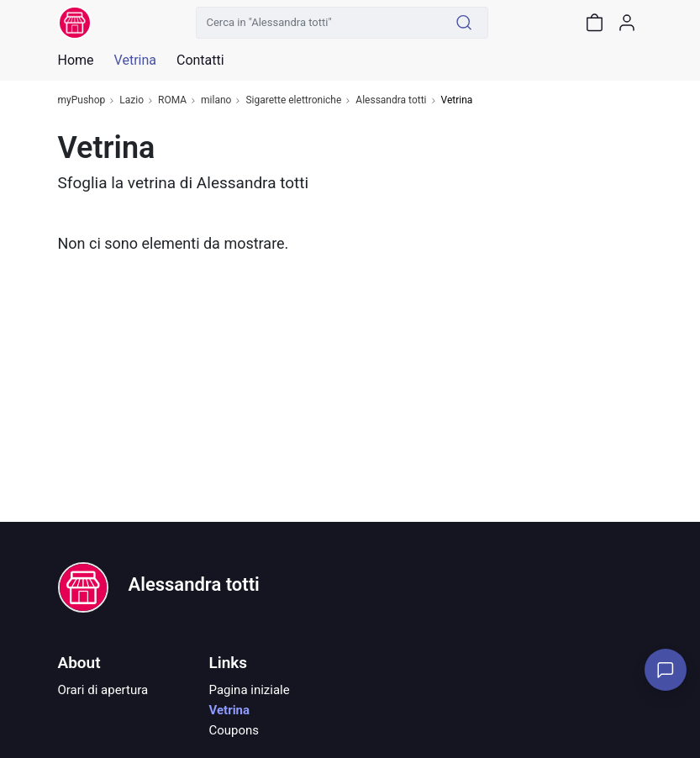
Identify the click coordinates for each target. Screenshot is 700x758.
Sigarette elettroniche (293, 100)
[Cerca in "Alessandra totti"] (318, 23)
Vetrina (230, 710)
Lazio (132, 100)
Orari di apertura (103, 690)
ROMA (172, 100)
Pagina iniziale (250, 690)
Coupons (234, 730)
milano (216, 100)
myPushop (82, 100)
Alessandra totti (391, 100)
